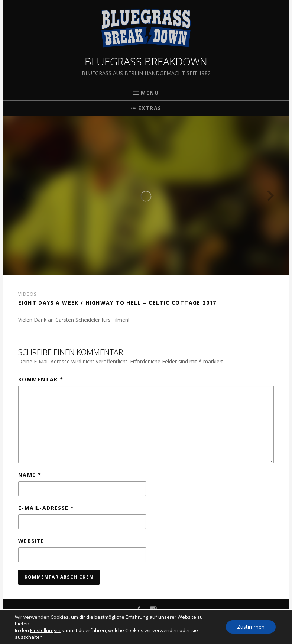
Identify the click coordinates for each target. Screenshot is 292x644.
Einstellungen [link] (45, 630)
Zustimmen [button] (251, 627)
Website (31, 541)
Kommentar (41, 379)
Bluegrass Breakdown (146, 61)
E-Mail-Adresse (46, 508)
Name (30, 475)
